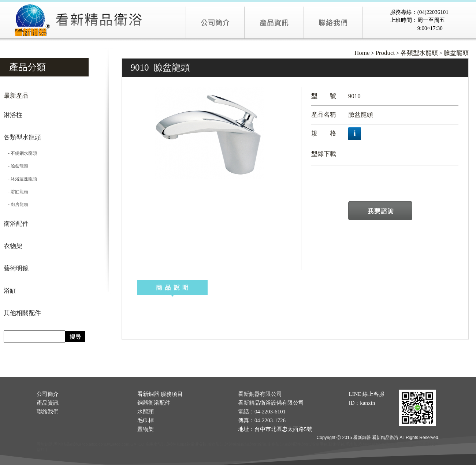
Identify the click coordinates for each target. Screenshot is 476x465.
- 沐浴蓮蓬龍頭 (20, 179)
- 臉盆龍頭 (16, 166)
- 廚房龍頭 (16, 205)
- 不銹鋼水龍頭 (20, 153)
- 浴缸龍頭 (16, 192)
